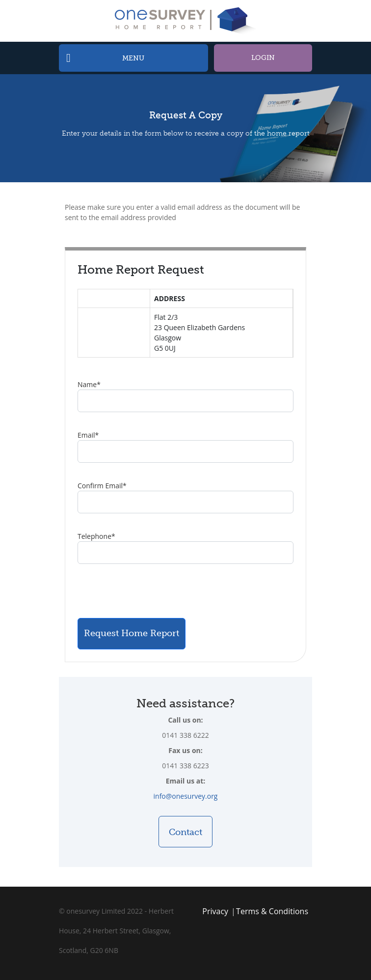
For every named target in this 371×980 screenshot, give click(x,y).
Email (88, 435)
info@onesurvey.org (186, 796)
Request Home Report (132, 633)
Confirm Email (102, 486)
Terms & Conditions (272, 911)
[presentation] (152, 591)
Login (263, 58)
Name (89, 384)
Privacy (215, 911)
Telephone (96, 536)
